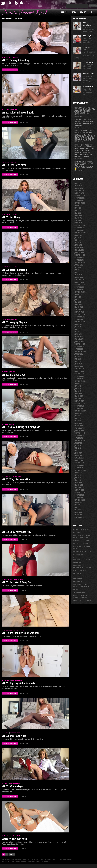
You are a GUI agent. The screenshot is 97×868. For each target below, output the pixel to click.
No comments (24, 70)
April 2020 (78, 364)
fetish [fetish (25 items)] (87, 541)
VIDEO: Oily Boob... (89, 36)
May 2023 (78, 272)
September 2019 (80, 381)
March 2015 (79, 515)
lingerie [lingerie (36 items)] (87, 560)
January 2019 (79, 401)
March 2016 (79, 485)
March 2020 (79, 366)
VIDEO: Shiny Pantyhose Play (16, 532)
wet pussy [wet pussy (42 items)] (88, 601)
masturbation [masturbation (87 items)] (78, 565)
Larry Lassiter (80, 130)
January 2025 (79, 223)
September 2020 (80, 351)
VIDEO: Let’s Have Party (14, 165)
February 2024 (79, 250)
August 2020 (79, 354)
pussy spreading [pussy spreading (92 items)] (78, 581)
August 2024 (79, 235)
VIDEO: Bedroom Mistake (15, 270)
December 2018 (80, 403)
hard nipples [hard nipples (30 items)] (77, 546)
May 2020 (78, 361)
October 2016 (79, 468)
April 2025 (78, 215)
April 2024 (78, 245)
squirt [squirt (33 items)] (75, 595)
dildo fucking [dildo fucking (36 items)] (77, 541)
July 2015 (78, 505)
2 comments (24, 796)
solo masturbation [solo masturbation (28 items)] (79, 592)
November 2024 (80, 228)
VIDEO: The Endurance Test (83, 146)
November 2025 (80, 198)
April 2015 (78, 512)
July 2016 (78, 475)
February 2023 (79, 280)
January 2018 (79, 431)
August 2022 (79, 295)
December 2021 (80, 314)
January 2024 (79, 253)
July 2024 (78, 238)
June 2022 (78, 300)
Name (76, 120)
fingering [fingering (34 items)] (76, 543)
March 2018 (79, 426)
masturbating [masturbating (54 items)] (78, 562)
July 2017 (78, 445)
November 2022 (80, 287)
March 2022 (79, 307)
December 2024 (80, 225)
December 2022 (80, 285)
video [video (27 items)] (75, 601)
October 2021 (79, 319)
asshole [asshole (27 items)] (76, 530)
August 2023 (79, 265)
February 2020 (79, 369)
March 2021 (79, 337)
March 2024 (79, 248)
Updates (65, 12)
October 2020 (79, 349)
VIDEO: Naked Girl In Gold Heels (18, 113)
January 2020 (79, 371)
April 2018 (78, 423)
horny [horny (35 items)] (75, 549)
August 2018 (79, 413)
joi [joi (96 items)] (90, 552)
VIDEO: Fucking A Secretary (16, 60)
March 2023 (79, 277)
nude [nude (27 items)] (75, 571)
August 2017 (79, 443)
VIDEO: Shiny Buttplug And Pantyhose (21, 427)
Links (92, 12)
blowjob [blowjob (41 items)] (89, 535)
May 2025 (78, 213)
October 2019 (79, 379)
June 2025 (78, 210)
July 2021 (78, 327)
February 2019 (79, 398)
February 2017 (79, 458)
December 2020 (80, 344)
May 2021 (78, 332)
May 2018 (78, 421)
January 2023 (79, 282)
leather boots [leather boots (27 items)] (77, 560)
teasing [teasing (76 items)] (76, 598)
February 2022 (79, 309)
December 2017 (80, 433)
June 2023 (78, 270)
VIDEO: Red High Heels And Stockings (21, 633)
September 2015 (80, 500)
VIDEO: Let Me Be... (89, 74)
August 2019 (79, 384)
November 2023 (80, 257)
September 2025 (80, 203)
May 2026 (78, 183)
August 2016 (79, 473)
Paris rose (78, 145)
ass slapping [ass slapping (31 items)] (85, 530)
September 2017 (80, 441)
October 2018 (79, 408)
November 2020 (80, 347)
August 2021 (79, 324)
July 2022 (78, 297)
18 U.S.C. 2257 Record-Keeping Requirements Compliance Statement (26, 861)
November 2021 (80, 317)
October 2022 (79, 290)
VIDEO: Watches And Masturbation (83, 121)
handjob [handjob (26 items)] (85, 543)
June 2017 (78, 448)
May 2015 (78, 510)
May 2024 (78, 243)
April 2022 (78, 304)
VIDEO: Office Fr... (88, 62)
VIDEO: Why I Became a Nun (16, 479)
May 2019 (78, 391)
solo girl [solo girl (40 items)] (76, 590)
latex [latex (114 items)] (85, 557)
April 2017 (78, 453)
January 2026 (79, 193)
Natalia (15, 57)
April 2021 (78, 334)
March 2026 (79, 188)
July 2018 (78, 416)
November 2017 (80, 436)
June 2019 (78, 389)
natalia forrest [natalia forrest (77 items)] (78, 568)
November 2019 (80, 376)
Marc (76, 107)
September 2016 (80, 470)
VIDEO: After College (12, 786)
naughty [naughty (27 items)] (89, 568)
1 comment (23, 540)
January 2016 (79, 490)
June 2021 (78, 329)
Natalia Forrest (18, 477)
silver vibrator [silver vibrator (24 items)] (84, 587)
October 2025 (79, 201)
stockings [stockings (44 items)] (84, 595)
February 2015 (79, 517)
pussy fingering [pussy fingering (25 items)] (78, 573)
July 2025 (78, 208)
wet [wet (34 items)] (81, 601)
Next (12, 855)
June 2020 (78, 359)
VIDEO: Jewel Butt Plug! (14, 736)
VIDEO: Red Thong (11, 217)
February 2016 (79, 488)
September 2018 (80, 411)
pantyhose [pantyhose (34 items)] (83, 571)
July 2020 (78, 356)
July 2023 (78, 267)
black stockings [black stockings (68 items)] (78, 535)
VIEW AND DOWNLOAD (10, 70)
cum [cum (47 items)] (81, 538)
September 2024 (80, 233)
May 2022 (78, 302)
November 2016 (80, 465)
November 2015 (80, 495)
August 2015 (79, 502)
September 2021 (80, 322)
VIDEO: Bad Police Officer (83, 131)
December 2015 (80, 492)
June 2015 (78, 507)
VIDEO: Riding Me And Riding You (84, 162)
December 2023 (80, 255)
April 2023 (78, 275)
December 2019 (80, 374)
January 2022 (79, 312)
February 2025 (79, 220)
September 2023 (80, 262)
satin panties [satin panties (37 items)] (77, 584)
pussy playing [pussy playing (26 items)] (77, 576)
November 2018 (80, 406)
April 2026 (78, 186)
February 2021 (79, 339)
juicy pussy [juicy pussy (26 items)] (76, 557)
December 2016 (80, 463)
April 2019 (78, 394)
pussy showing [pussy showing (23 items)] (78, 579)
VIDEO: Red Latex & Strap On (16, 582)
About (83, 12)
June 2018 (78, 418)
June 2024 (78, 240)
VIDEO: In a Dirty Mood (14, 375)
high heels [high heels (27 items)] (87, 546)
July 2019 (78, 386)
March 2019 (79, 396)
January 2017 (79, 460)
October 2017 (79, 438)
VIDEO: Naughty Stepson (14, 322)
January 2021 (79, 342)
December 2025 (80, 196)
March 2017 (79, 455)
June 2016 (78, 478)
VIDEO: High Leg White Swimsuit (18, 683)
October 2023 (79, 260)
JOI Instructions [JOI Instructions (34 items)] (78, 554)
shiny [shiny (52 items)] (75, 587)
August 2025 (79, 205)
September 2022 (80, 292)
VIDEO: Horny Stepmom (82, 108)
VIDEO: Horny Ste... (89, 86)
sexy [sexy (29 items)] (86, 584)
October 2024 (79, 230)
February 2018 (79, 428)
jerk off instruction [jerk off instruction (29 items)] (79, 552)
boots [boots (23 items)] (75, 538)
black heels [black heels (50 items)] (77, 532)
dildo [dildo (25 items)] (88, 538)
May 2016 (78, 480)
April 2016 (78, 483)
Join (74, 12)
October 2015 (79, 497)
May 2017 (78, 450)
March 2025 (79, 218)
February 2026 (79, 191)
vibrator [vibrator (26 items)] (84, 598)
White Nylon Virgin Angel (15, 839)
